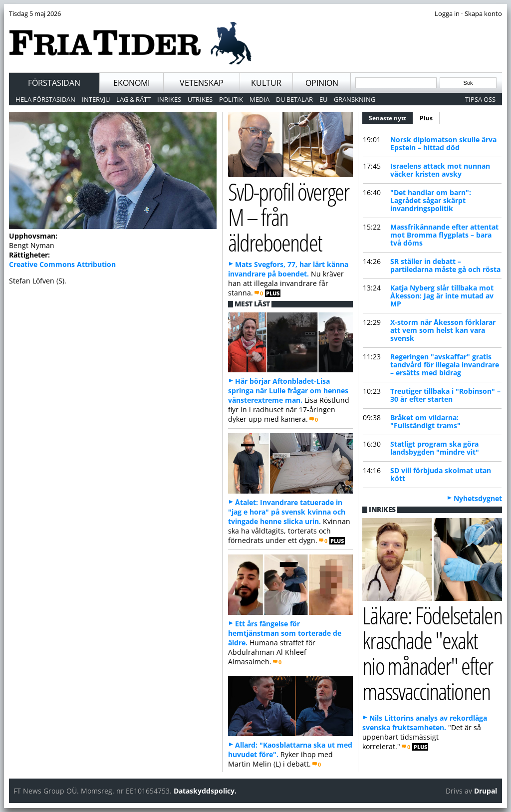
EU (323, 99)
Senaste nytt (391, 117)
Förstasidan (54, 83)
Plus (426, 118)
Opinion (322, 83)
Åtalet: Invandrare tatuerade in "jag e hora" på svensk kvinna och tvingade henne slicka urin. (287, 512)
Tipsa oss (480, 99)
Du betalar (294, 99)
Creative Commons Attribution (62, 264)
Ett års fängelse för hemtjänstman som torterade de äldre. (285, 633)
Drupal (486, 791)
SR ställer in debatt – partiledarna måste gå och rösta (445, 265)
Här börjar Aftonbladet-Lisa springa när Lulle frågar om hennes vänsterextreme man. (288, 391)
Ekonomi (131, 83)
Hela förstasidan (45, 99)
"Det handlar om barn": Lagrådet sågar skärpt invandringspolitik (431, 200)
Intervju (96, 99)
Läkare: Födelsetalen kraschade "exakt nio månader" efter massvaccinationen (432, 653)
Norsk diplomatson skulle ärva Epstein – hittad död (443, 143)
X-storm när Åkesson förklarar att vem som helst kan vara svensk (443, 330)
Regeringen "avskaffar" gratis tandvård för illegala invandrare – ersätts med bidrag (445, 365)
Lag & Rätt (133, 99)
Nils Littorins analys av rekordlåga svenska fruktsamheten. (425, 723)
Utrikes (200, 99)
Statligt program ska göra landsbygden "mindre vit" (435, 448)
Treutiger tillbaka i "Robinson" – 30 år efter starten (445, 395)
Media (259, 99)
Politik (231, 99)
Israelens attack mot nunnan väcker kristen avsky (440, 170)
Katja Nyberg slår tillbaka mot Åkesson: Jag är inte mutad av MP (442, 296)
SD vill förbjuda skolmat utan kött (441, 474)
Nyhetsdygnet (478, 498)
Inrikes (169, 99)
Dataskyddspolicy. (205, 791)
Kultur (266, 83)
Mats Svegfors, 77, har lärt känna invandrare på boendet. (288, 269)
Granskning (355, 99)
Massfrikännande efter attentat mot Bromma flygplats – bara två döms (444, 235)
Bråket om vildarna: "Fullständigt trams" (425, 421)
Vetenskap (202, 83)
